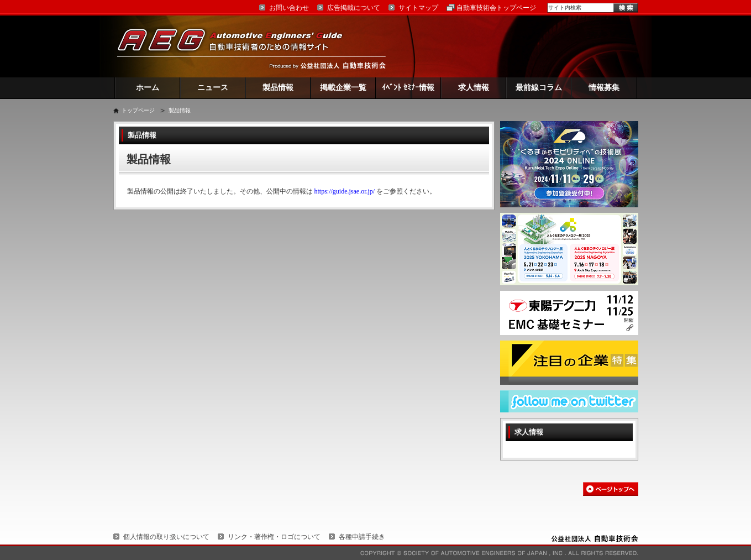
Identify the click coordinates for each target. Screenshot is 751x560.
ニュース (213, 88)
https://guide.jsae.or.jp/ (345, 191)
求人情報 (474, 88)
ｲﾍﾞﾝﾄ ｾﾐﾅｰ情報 (408, 88)
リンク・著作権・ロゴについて (274, 537)
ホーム (148, 88)
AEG (237, 46)
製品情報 (278, 88)
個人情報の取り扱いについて (166, 537)
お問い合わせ (289, 8)
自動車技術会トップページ (496, 8)
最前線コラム (539, 88)
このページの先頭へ (611, 489)
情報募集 (604, 88)
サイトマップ (418, 8)
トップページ (138, 110)
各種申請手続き (362, 537)
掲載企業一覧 (343, 88)
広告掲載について (354, 8)
